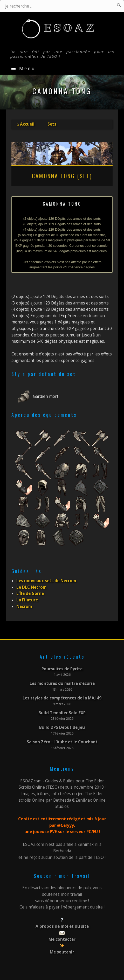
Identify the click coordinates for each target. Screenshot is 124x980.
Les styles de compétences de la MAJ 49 (62, 698)
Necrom (24, 606)
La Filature (27, 600)
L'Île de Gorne (30, 593)
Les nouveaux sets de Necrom (46, 581)
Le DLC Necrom (31, 587)
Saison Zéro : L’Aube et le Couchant (62, 742)
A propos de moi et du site (62, 926)
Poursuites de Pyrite (62, 669)
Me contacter (62, 939)
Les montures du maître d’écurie (62, 683)
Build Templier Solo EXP (62, 713)
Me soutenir (62, 952)
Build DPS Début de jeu (62, 727)
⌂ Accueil (26, 124)
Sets (52, 124)
